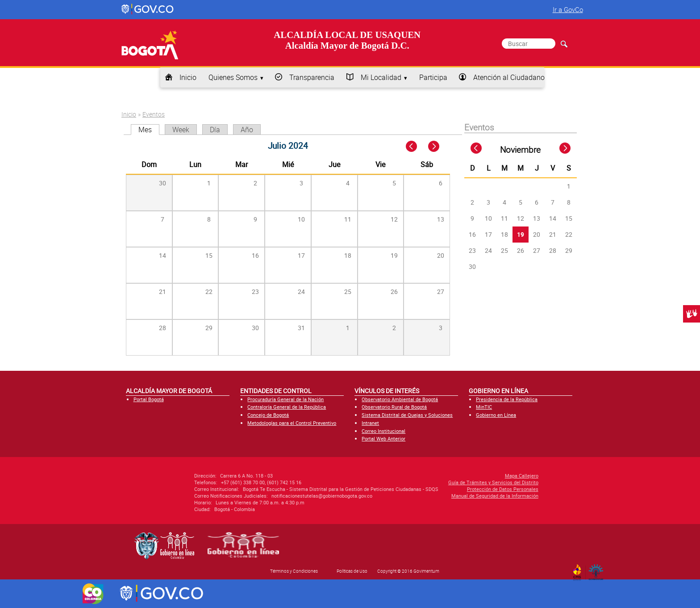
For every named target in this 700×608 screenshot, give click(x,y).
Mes (149, 130)
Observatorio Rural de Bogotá (394, 407)
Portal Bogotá (149, 399)
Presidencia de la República (507, 399)
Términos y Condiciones (294, 571)
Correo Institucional (383, 431)
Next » (439, 147)
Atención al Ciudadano (509, 77)
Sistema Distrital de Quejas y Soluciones (407, 415)
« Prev (412, 147)
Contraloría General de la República (287, 407)
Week (181, 130)
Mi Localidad (381, 77)
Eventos (154, 114)
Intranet (370, 423)
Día (215, 130)
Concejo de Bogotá (268, 415)
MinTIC (484, 407)
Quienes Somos (233, 77)
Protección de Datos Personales (441, 489)
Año (247, 130)
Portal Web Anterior (383, 438)
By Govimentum (598, 570)
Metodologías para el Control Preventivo (292, 423)
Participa (433, 77)
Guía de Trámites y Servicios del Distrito (432, 482)
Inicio (188, 77)
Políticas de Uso (352, 571)
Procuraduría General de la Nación (285, 399)
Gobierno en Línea (496, 415)
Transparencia (312, 77)
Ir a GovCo (568, 9)
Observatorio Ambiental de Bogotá (400, 399)
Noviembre (520, 150)
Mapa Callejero (460, 476)
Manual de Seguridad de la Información (433, 496)
